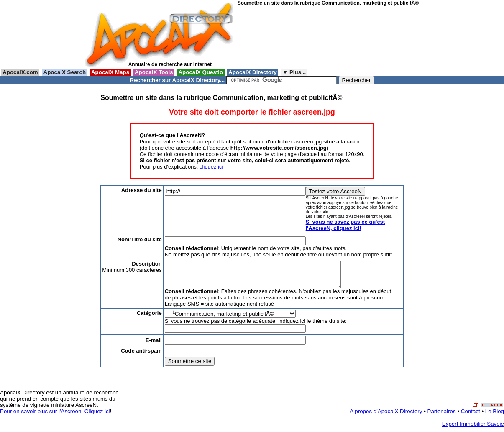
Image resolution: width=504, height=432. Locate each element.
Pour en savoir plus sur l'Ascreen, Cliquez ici (55, 416)
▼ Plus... (294, 72)
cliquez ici (211, 167)
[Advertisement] (275, 37)
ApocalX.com (20, 72)
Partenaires (442, 416)
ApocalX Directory (253, 72)
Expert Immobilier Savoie (473, 429)
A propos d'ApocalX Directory (386, 416)
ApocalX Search (64, 72)
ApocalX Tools (154, 72)
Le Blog (495, 416)
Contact (471, 416)
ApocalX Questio (201, 72)
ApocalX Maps (110, 72)
